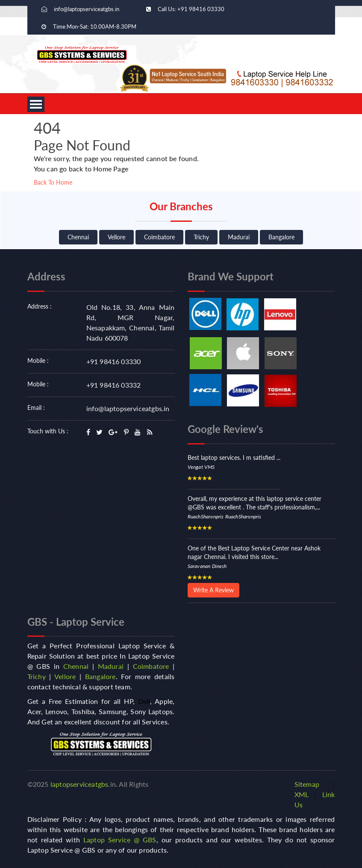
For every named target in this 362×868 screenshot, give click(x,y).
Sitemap (307, 784)
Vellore (116, 237)
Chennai (78, 237)
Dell (144, 701)
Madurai (239, 237)
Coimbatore (159, 237)
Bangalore (281, 237)
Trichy (201, 237)
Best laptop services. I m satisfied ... (234, 458)
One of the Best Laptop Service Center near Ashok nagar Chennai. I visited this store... (254, 552)
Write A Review (213, 590)
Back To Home (53, 182)
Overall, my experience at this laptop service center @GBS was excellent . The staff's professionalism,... (255, 503)
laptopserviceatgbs (79, 784)
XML (302, 794)
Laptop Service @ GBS (120, 840)
